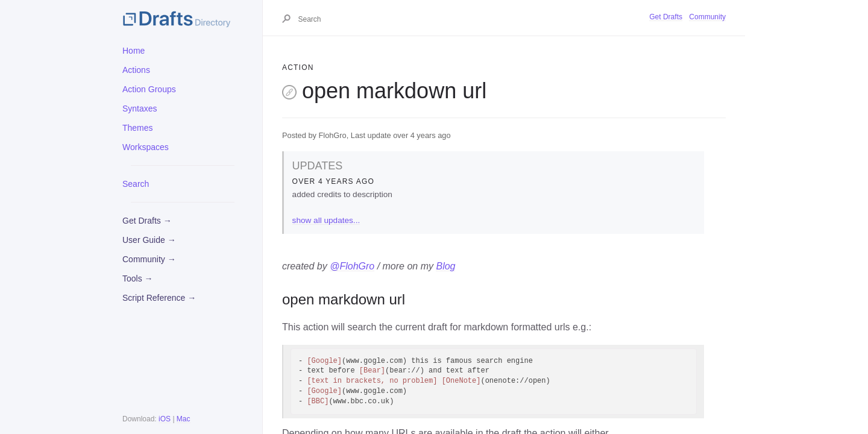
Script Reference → (159, 298)
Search (136, 184)
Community (707, 17)
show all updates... (326, 220)
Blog (445, 266)
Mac (184, 419)
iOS (165, 419)
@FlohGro (352, 266)
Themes (138, 128)
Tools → (138, 278)
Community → (149, 259)
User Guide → (149, 240)
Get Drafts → (147, 221)
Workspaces (146, 147)
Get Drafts (666, 17)
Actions (136, 70)
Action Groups (149, 89)
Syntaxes (140, 108)
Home (134, 51)
